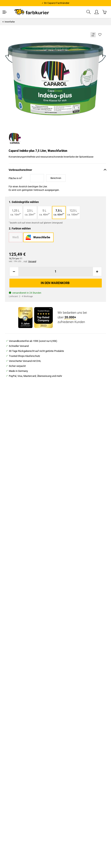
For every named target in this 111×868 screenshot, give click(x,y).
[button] (89, 12)
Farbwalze (27, 464)
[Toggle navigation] (5, 12)
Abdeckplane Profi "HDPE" (75, 464)
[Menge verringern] (14, 272)
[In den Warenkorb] (56, 283)
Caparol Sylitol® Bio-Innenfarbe (27, 574)
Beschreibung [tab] (13, 629)
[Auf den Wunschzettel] (100, 35)
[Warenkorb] (105, 12)
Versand (32, 261)
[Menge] (56, 272)
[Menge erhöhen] (97, 272)
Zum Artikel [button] (27, 481)
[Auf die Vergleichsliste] (93, 35)
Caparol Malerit (75, 572)
